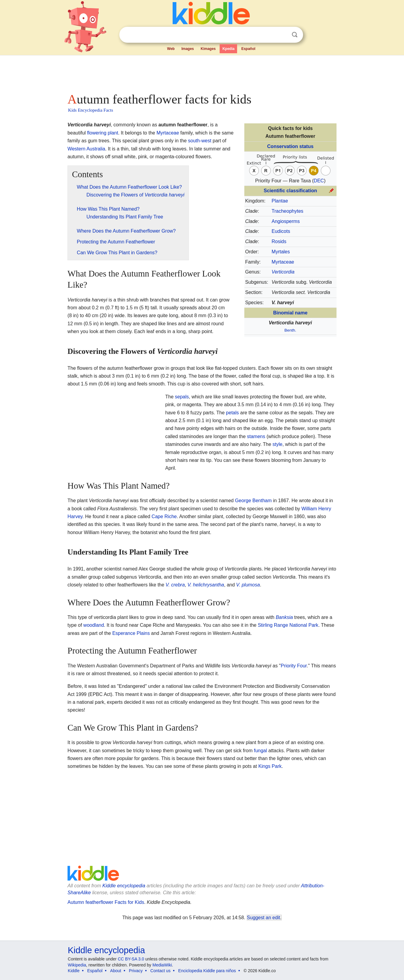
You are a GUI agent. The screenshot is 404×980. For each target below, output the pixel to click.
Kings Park (270, 766)
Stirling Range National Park (288, 625)
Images (188, 49)
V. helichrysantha (206, 585)
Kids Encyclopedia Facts (91, 110)
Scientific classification (290, 191)
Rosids (279, 241)
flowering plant (103, 133)
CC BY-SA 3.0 (131, 959)
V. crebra (175, 585)
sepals (182, 397)
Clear (282, 35)
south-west (200, 141)
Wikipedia (77, 965)
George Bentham (253, 501)
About (116, 971)
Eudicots (281, 231)
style (278, 444)
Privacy (136, 971)
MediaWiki (162, 965)
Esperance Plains (131, 633)
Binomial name (290, 313)
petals (232, 413)
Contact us (160, 971)
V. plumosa (248, 585)
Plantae (280, 201)
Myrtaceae (283, 262)
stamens (256, 436)
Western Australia (86, 149)
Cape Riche (164, 516)
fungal (261, 751)
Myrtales (281, 252)
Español (248, 49)
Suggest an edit (264, 918)
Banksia (284, 617)
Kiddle (74, 971)
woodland (94, 625)
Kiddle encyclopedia (124, 886)
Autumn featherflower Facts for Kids (106, 902)
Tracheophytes (288, 211)
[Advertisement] (202, 72)
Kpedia (228, 49)
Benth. (290, 330)
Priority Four (294, 666)
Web (171, 49)
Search (295, 35)
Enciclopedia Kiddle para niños (207, 971)
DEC (319, 181)
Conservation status (290, 146)
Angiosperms (286, 221)
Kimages (208, 49)
